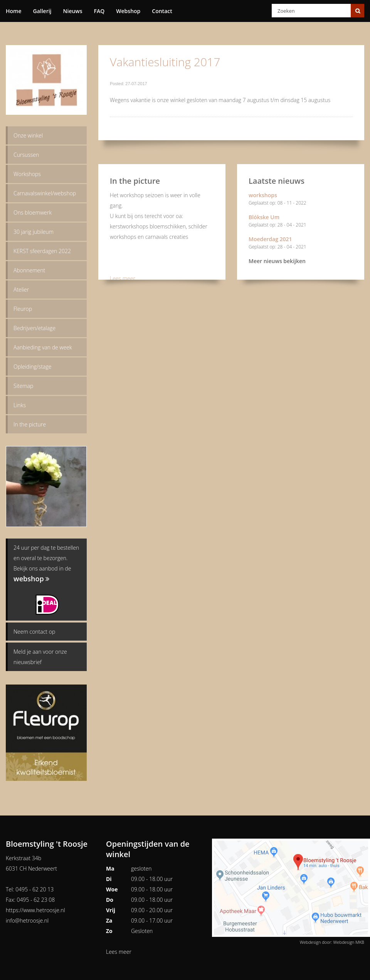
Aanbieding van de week (43, 347)
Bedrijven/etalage (34, 328)
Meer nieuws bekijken (277, 261)
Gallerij (42, 11)
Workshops (27, 174)
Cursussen (26, 155)
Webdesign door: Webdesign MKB (332, 942)
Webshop (128, 11)
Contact (162, 11)
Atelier (21, 289)
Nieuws (73, 11)
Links (20, 405)
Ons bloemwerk (33, 212)
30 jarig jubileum (34, 232)
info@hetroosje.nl (27, 920)
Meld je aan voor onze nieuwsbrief (40, 657)
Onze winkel (28, 135)
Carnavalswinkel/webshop (45, 193)
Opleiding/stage (32, 367)
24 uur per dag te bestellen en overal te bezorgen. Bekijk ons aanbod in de (46, 564)
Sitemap (23, 386)
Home (14, 11)
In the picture (30, 424)
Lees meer (123, 278)
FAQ (99, 11)
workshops (301, 200)
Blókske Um (301, 222)
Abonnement (29, 270)
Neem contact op (34, 632)
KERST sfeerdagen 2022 (42, 251)
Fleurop (23, 309)
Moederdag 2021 (301, 244)
